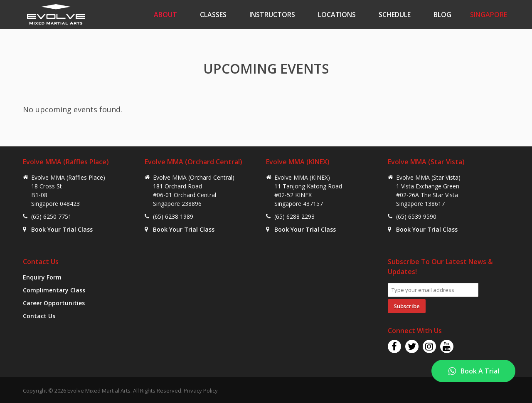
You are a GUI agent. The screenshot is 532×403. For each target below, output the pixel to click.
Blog (442, 15)
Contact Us (39, 316)
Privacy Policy (201, 391)
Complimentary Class (54, 290)
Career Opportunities (54, 303)
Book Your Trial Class (62, 229)
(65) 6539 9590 (416, 216)
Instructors (272, 15)
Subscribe (407, 306)
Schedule (395, 15)
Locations (337, 15)
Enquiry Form (42, 277)
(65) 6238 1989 (173, 216)
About (165, 15)
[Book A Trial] (473, 371)
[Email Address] (433, 290)
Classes (213, 15)
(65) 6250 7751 (51, 216)
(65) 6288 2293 (294, 216)
